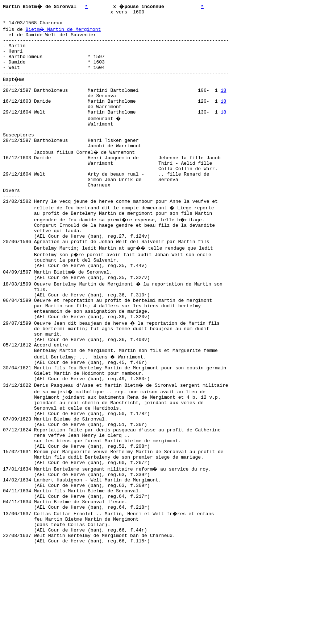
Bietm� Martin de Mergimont (64, 32)
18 (224, 104)
